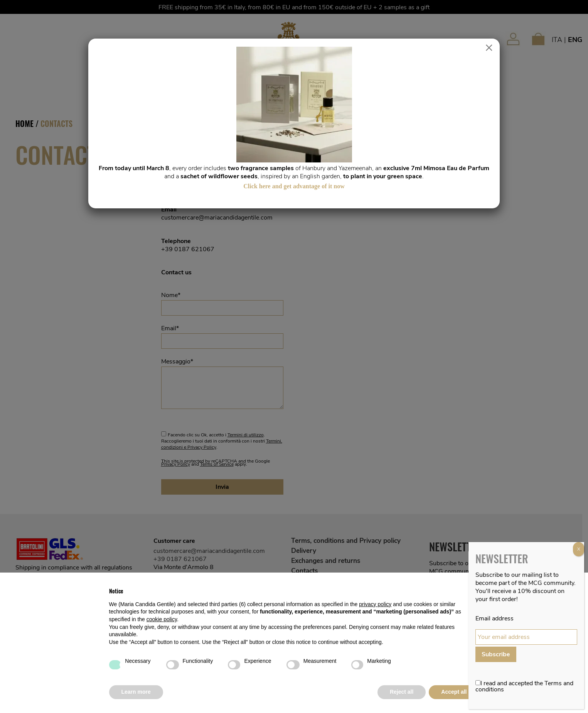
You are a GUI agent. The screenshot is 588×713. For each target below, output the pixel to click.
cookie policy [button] (162, 619)
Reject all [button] (402, 692)
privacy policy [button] (375, 604)
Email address (494, 618)
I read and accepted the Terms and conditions (524, 686)
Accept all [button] (454, 692)
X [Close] (579, 549)
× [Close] (489, 48)
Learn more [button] (136, 692)
